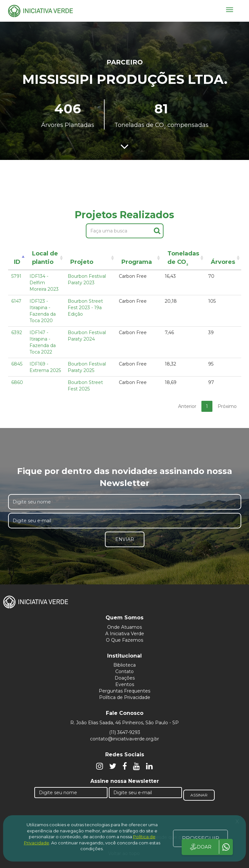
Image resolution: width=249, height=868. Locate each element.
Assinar (199, 795)
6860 (17, 382)
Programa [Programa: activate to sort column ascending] (137, 262)
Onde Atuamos (124, 627)
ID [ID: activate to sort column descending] (17, 262)
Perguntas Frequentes (124, 691)
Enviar (125, 539)
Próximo (227, 406)
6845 (17, 364)
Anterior (187, 406)
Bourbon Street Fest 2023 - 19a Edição (85, 308)
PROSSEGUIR (201, 838)
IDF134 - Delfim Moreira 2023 (44, 283)
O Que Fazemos (124, 640)
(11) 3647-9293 (125, 732)
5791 (16, 276)
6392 (17, 333)
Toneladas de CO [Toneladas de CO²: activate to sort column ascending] (183, 259)
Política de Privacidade (125, 697)
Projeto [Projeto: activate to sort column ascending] (82, 262)
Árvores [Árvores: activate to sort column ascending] (223, 262)
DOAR (200, 847)
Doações (125, 678)
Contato (124, 671)
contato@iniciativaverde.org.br (124, 739)
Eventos (125, 684)
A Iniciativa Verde (125, 634)
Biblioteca (124, 665)
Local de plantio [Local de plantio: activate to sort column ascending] (45, 258)
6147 (16, 301)
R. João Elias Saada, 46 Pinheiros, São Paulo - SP (124, 723)
